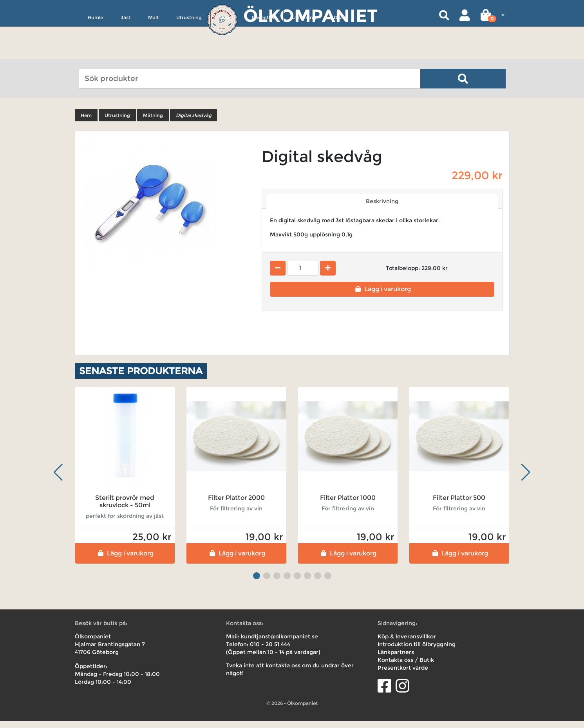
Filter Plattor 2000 (236, 505)
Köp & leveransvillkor (407, 643)
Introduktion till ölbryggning (417, 651)
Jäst (126, 53)
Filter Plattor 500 (459, 505)
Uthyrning (304, 53)
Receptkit (263, 53)
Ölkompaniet (310, 15)
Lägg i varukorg (382, 296)
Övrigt (227, 53)
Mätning (153, 122)
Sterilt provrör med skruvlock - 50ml (125, 508)
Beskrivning (382, 208)
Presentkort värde (403, 675)
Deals (340, 53)
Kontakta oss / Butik (406, 667)
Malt (153, 53)
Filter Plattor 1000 (348, 505)
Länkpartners (396, 659)
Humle (95, 53)
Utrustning (189, 53)
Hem (86, 122)
